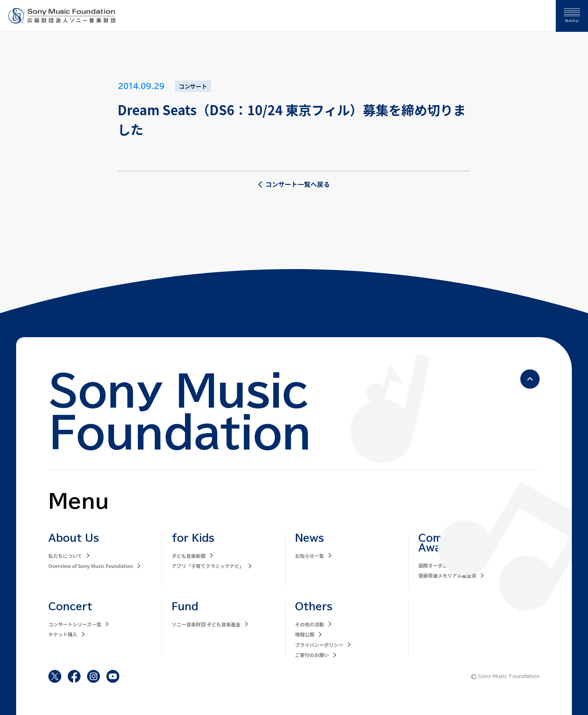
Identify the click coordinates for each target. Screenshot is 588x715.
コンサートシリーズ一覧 (75, 624)
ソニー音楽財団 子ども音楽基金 (206, 624)
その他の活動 (310, 624)
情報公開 (305, 634)
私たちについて (65, 556)
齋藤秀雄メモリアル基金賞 (447, 575)
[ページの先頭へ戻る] (530, 379)
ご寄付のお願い (312, 655)
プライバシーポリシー (319, 645)
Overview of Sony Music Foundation (91, 566)
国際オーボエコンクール (445, 565)
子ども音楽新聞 (189, 556)
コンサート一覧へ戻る (294, 184)
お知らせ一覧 (310, 556)
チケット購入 (63, 634)
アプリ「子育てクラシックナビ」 (208, 566)
